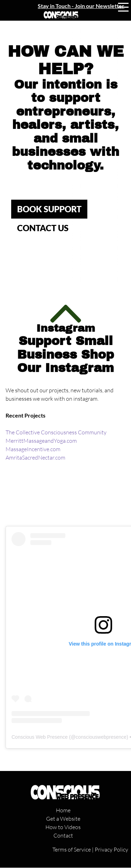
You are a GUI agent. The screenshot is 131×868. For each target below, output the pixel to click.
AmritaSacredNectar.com (35, 457)
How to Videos (63, 827)
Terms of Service (72, 849)
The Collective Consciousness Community (56, 432)
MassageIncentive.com (33, 449)
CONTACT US (43, 228)
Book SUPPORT (49, 209)
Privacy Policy (111, 849)
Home (63, 810)
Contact (63, 835)
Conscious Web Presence (40, 737)
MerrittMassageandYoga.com (41, 441)
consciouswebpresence (101, 737)
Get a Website (63, 819)
